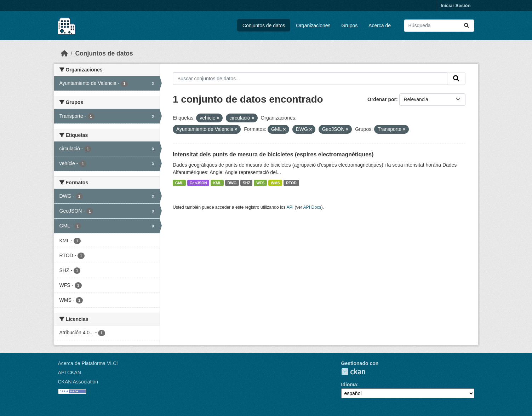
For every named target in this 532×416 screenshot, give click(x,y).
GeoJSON (198, 183)
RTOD (291, 183)
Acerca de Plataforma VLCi (88, 363)
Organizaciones (313, 25)
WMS (275, 183)
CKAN (353, 372)
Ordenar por (382, 99)
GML (179, 183)
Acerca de (380, 25)
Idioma (349, 385)
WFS (260, 183)
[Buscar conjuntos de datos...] (439, 26)
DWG (232, 183)
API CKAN (70, 372)
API (290, 207)
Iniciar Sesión (456, 5)
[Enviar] (467, 26)
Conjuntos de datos (264, 25)
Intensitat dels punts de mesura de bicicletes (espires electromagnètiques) (273, 154)
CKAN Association (78, 382)
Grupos (349, 25)
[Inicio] (64, 53)
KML (217, 183)
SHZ (247, 183)
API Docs (312, 207)
